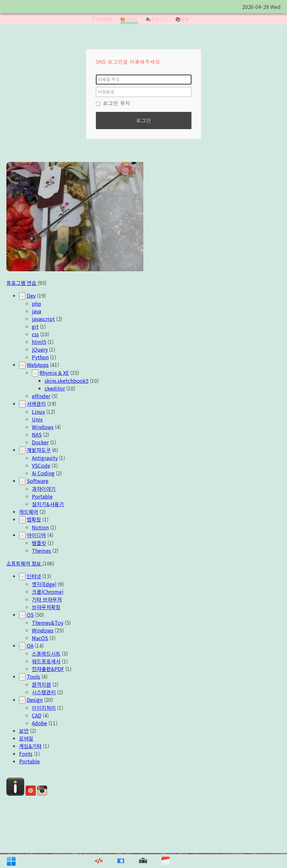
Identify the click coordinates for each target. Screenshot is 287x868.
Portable (42, 496)
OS (30, 615)
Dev (31, 295)
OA (30, 646)
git (35, 326)
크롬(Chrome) (48, 592)
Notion (40, 527)
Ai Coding (43, 473)
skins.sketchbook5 (67, 381)
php (36, 303)
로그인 (144, 120)
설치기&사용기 (48, 504)
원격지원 (41, 684)
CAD (37, 715)
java (36, 311)
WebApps (38, 365)
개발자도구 (39, 450)
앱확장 (34, 519)
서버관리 (36, 404)
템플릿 (39, 543)
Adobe (39, 723)
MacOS (40, 638)
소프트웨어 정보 (24, 563)
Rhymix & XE (54, 373)
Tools (33, 676)
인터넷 (34, 576)
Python (40, 357)
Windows (43, 427)
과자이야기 (44, 489)
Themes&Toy (48, 623)
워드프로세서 (46, 661)
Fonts (26, 754)
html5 (39, 342)
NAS (37, 434)
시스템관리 (44, 692)
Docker (40, 442)
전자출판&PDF (48, 669)
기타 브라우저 (47, 599)
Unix (37, 419)
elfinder (41, 396)
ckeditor (55, 388)
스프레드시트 (46, 653)
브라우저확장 (46, 607)
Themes (41, 551)
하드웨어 (29, 512)
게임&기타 (30, 746)
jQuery (40, 349)
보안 (24, 731)
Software (38, 481)
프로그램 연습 (22, 283)
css (35, 334)
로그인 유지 (113, 103)
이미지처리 (44, 708)
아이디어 (36, 535)
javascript (43, 319)
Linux (38, 412)
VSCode (41, 465)
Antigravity (45, 458)
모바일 (26, 738)
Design (35, 700)
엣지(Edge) (44, 584)
